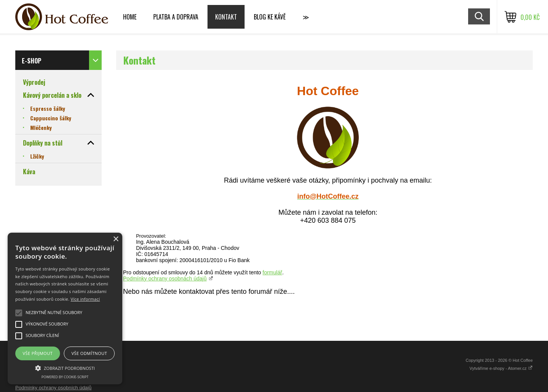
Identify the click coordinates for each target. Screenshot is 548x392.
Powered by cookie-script (65, 377)
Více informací (85, 299)
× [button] (116, 239)
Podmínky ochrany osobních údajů (53, 388)
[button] (65, 368)
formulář (272, 272)
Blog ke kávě (270, 17)
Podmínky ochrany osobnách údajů (165, 279)
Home (130, 17)
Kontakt (226, 17)
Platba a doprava (176, 17)
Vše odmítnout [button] (89, 353)
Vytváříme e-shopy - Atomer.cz (501, 368)
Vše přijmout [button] (37, 353)
